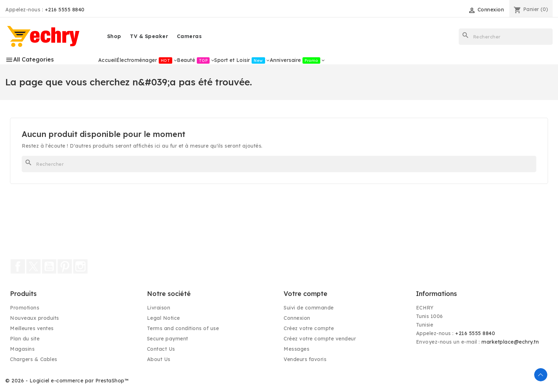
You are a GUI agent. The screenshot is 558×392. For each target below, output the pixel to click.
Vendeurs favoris (305, 359)
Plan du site (25, 339)
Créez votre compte (309, 328)
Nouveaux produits (35, 318)
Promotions (25, 308)
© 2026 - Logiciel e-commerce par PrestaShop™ (67, 381)
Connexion (297, 318)
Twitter (33, 266)
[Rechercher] (506, 37)
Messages (296, 349)
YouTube (49, 266)
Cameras (189, 36)
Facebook (18, 266)
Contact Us (161, 349)
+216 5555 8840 (65, 10)
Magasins (22, 349)
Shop (114, 36)
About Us (159, 359)
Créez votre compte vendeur (320, 339)
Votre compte (306, 294)
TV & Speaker (149, 36)
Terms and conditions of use (183, 328)
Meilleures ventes (32, 328)
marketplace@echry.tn (510, 342)
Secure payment (168, 339)
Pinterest (65, 266)
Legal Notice (164, 318)
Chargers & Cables (34, 359)
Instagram (80, 266)
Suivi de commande (309, 308)
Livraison (159, 308)
